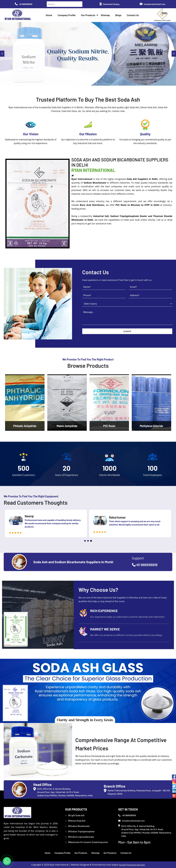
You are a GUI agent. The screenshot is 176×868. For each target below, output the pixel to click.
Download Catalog (110, 4)
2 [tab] (88, 541)
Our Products (88, 15)
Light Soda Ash (76, 815)
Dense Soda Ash (77, 821)
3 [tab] (91, 541)
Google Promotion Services (132, 865)
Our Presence (110, 853)
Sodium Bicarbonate (79, 826)
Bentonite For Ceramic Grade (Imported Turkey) (88, 844)
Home (49, 15)
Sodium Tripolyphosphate (81, 831)
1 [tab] (85, 541)
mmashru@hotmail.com (152, 4)
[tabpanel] (46, 523)
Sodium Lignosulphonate (81, 837)
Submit (127, 331)
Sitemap (105, 15)
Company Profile (67, 15)
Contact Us (133, 15)
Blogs (118, 15)
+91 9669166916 (24, 4)
